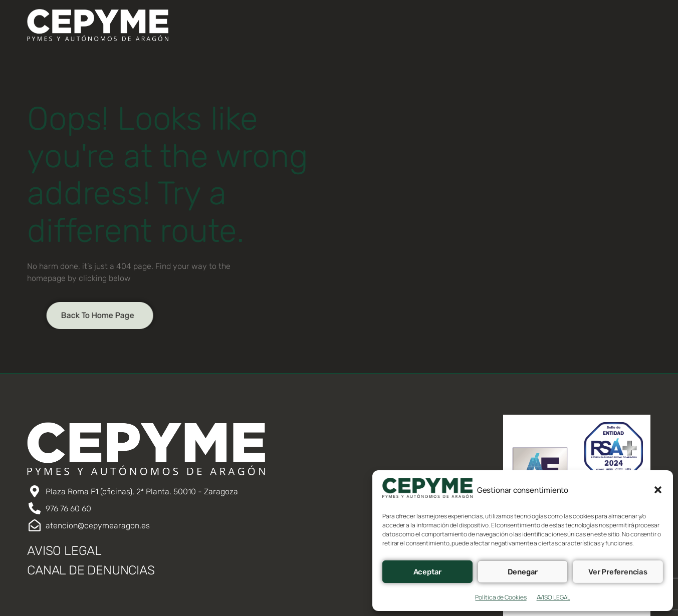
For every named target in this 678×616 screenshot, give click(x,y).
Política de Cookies (501, 597)
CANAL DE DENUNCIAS (91, 570)
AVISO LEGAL (553, 597)
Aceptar (428, 572)
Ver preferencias (618, 572)
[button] (658, 490)
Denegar (523, 572)
